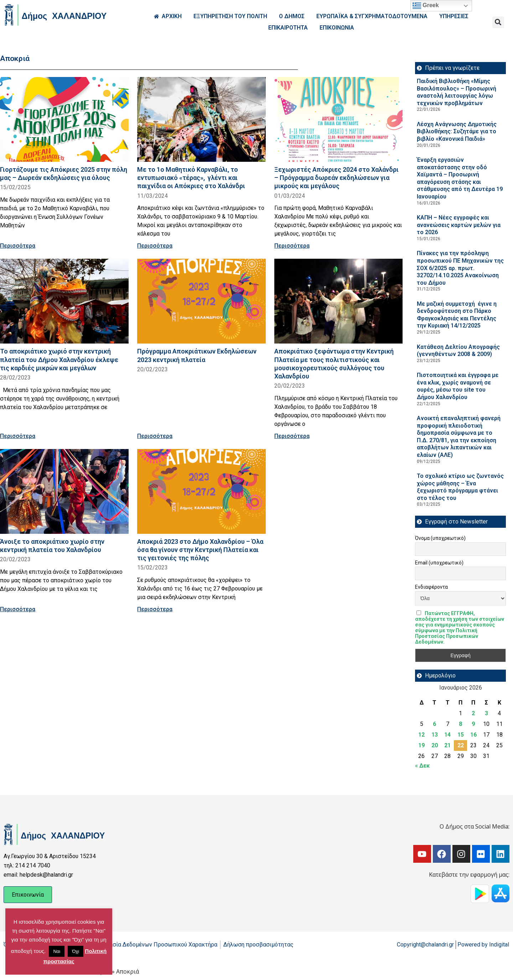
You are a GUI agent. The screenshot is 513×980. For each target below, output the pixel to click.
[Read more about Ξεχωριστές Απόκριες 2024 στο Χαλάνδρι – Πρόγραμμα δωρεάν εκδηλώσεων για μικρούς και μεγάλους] (339, 119)
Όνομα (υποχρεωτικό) (440, 538)
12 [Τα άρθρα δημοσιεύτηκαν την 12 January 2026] (421, 735)
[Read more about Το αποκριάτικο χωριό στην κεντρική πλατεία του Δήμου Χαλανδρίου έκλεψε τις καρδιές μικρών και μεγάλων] (64, 301)
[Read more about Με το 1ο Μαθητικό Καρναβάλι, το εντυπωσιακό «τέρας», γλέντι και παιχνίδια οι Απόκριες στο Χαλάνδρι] (201, 119)
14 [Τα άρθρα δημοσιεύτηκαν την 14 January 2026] (447, 735)
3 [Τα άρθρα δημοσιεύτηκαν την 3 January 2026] (486, 713)
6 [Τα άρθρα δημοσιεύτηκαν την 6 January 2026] (434, 724)
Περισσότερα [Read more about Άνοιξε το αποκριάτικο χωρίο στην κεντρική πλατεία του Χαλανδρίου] (18, 609)
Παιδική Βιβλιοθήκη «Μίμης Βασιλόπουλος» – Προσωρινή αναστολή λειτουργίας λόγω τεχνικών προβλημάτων (457, 92)
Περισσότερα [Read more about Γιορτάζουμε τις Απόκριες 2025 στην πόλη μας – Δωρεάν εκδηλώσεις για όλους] (18, 246)
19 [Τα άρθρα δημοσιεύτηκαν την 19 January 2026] (421, 745)
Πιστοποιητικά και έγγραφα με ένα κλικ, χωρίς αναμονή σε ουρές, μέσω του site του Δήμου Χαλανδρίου (458, 386)
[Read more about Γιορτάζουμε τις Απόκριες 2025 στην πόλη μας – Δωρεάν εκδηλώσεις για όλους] (64, 119)
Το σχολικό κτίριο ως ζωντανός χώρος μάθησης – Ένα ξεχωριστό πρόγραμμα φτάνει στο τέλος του (460, 487)
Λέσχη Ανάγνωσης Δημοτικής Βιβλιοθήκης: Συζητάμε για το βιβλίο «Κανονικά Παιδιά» (457, 131)
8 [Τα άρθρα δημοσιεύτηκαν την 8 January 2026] (460, 724)
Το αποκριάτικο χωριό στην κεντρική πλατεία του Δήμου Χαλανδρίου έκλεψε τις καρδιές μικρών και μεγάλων (59, 359)
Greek (426, 6)
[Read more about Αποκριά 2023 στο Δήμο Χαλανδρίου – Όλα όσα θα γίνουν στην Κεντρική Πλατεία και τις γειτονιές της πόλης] (201, 491)
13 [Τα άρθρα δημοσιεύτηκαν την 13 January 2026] (435, 735)
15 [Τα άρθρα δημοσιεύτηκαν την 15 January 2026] (461, 735)
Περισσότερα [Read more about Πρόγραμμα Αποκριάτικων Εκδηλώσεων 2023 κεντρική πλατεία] (155, 436)
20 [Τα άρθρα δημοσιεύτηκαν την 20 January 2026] (435, 745)
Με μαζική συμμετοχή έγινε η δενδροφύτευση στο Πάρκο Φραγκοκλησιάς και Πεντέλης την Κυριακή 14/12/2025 (457, 315)
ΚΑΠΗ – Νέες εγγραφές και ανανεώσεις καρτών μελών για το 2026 (459, 225)
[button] (498, 22)
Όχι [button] (76, 951)
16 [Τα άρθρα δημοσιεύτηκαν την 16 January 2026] (473, 735)
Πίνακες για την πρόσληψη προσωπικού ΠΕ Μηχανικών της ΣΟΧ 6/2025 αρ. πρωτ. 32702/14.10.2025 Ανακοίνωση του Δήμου (460, 268)
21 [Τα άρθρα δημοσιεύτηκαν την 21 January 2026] (447, 745)
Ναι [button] (57, 951)
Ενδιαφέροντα (431, 587)
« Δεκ (422, 766)
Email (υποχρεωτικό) (439, 563)
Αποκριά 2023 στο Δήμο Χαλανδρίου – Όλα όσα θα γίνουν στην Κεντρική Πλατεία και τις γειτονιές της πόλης (200, 550)
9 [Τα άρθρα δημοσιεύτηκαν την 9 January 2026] (473, 724)
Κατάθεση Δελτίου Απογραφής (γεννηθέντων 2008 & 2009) (458, 351)
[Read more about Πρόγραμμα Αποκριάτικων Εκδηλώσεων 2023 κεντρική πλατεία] (201, 301)
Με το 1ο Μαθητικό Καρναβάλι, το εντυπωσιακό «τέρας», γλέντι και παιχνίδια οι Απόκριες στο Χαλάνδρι (191, 178)
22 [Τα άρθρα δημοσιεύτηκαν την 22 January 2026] (461, 745)
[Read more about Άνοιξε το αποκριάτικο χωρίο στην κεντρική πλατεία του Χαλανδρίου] (64, 491)
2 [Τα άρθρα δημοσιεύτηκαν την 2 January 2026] (473, 713)
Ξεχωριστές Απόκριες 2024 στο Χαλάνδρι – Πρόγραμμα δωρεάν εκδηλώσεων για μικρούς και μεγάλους (336, 178)
